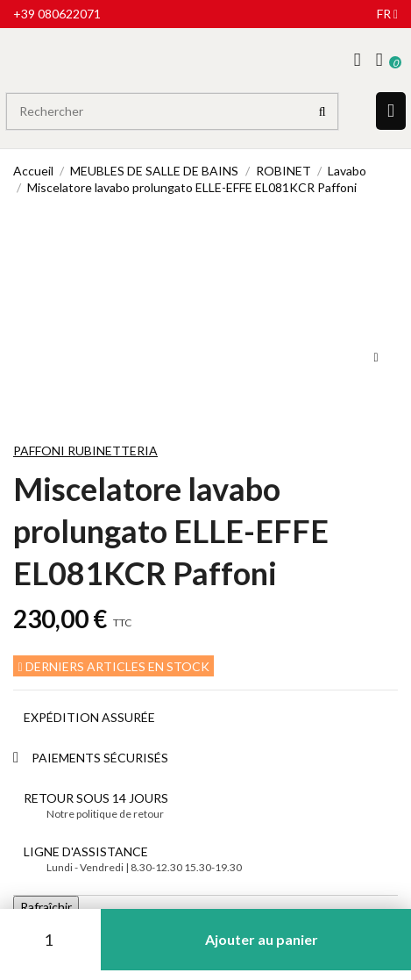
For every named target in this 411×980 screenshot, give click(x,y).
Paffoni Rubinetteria (85, 451)
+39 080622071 (57, 14)
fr (387, 14)
